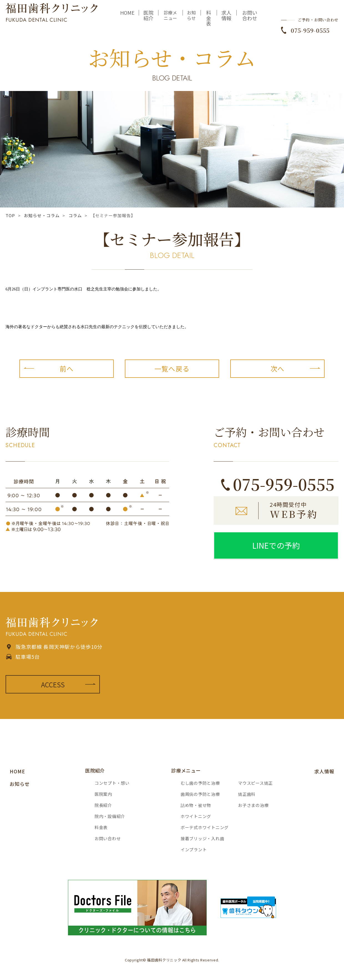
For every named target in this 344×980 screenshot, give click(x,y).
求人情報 (226, 19)
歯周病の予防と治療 (200, 794)
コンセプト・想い (112, 783)
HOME (127, 17)
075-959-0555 (310, 34)
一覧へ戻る (172, 369)
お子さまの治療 (253, 805)
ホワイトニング (196, 816)
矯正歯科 (247, 794)
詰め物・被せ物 (196, 805)
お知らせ (191, 19)
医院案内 (103, 794)
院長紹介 (103, 805)
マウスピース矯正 (255, 783)
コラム (75, 215)
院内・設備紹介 (110, 816)
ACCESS (53, 684)
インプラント (194, 849)
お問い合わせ (250, 19)
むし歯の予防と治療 (200, 783)
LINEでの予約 (276, 545)
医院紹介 (148, 19)
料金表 (209, 22)
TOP (10, 215)
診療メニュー (170, 19)
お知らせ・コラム (42, 215)
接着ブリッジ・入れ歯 (203, 838)
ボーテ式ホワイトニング (205, 827)
